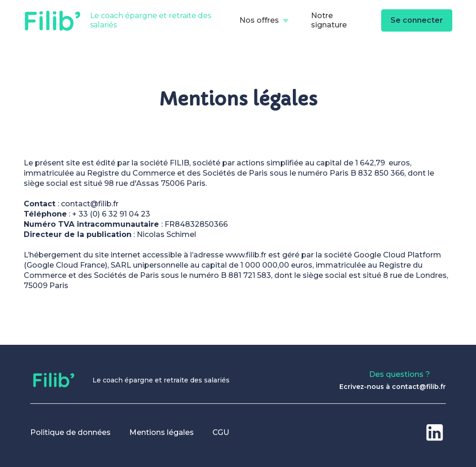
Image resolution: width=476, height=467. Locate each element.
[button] (264, 20)
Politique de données (70, 432)
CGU (221, 432)
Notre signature (329, 20)
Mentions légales (162, 432)
